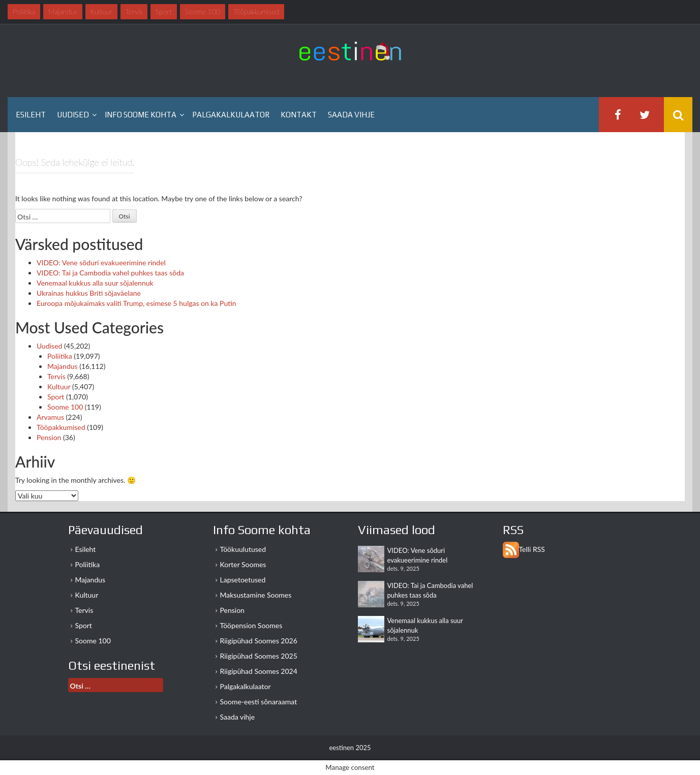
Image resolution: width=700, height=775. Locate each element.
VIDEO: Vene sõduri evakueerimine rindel (101, 262)
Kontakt (299, 115)
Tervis (56, 376)
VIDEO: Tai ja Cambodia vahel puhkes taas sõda (110, 273)
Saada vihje (351, 115)
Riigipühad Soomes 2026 (259, 641)
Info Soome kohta (141, 115)
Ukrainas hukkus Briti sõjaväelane (89, 293)
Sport (56, 397)
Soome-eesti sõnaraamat (259, 702)
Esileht (31, 115)
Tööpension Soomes (251, 625)
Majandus (63, 366)
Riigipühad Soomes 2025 (259, 656)
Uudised (73, 115)
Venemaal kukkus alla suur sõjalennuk (95, 283)
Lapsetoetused (243, 580)
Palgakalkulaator (231, 115)
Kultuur (59, 386)
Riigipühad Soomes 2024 (259, 671)
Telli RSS (532, 549)
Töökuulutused (243, 549)
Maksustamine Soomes (256, 595)
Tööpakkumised (61, 427)
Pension (49, 437)
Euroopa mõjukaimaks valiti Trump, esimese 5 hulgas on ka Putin (136, 303)
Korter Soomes (243, 564)
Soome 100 (65, 407)
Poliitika (60, 356)
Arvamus (50, 417)
